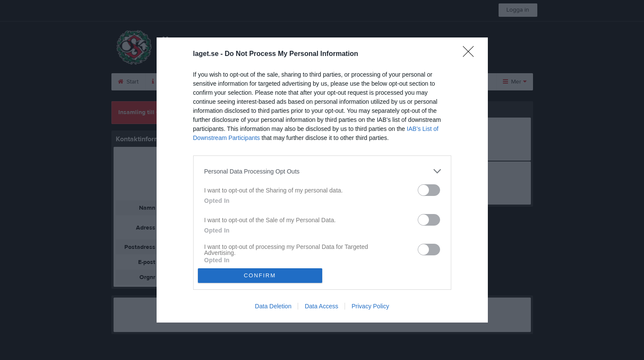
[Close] (471, 54)
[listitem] (322, 171)
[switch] (429, 190)
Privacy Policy (370, 306)
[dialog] (322, 180)
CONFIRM (260, 275)
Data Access (321, 306)
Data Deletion (273, 306)
